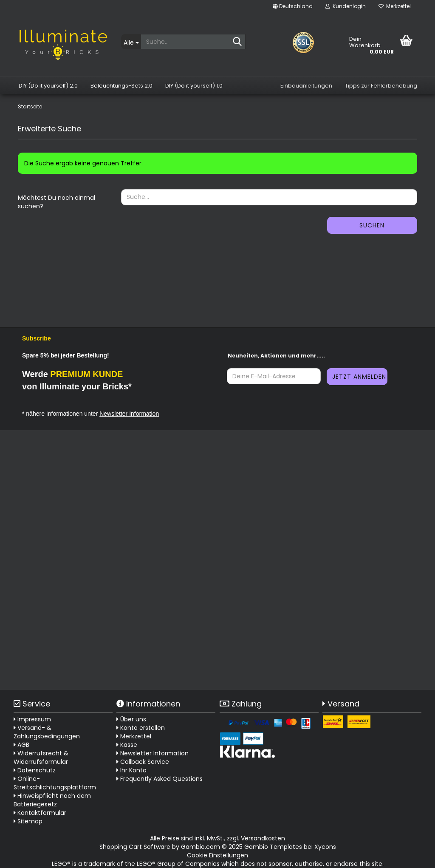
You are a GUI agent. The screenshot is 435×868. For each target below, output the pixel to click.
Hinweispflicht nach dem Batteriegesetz (52, 800)
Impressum (32, 719)
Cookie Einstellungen (217, 855)
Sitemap (28, 821)
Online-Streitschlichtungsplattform (55, 783)
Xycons (325, 847)
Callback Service (143, 762)
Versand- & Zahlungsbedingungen (47, 732)
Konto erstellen (141, 728)
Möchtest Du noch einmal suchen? (56, 202)
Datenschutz (35, 770)
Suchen (372, 225)
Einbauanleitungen (306, 86)
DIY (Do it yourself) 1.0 (194, 86)
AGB (21, 745)
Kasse (127, 745)
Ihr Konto (131, 770)
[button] (293, 6)
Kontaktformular (40, 813)
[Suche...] (131, 42)
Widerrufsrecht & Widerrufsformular (41, 757)
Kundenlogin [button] (346, 6)
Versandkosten (263, 838)
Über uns (131, 719)
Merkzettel (395, 6)
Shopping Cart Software (135, 847)
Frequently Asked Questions (161, 779)
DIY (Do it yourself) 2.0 (48, 86)
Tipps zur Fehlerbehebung (381, 86)
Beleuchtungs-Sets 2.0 (121, 86)
